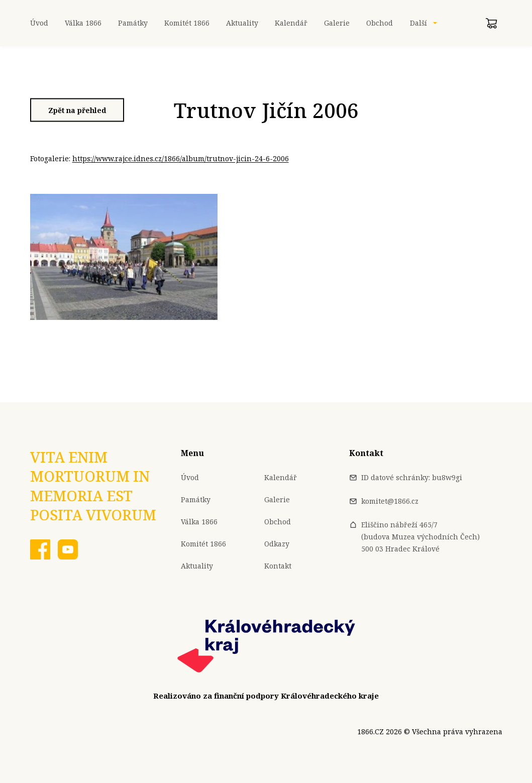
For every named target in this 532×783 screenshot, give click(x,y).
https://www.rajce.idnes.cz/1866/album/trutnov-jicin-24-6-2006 (181, 158)
